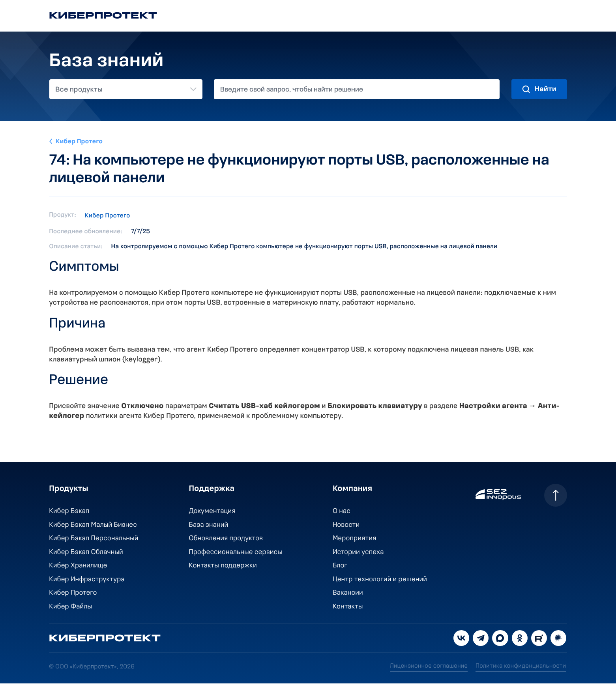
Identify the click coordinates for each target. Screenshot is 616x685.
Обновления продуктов (226, 539)
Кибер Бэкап (70, 512)
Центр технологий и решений (379, 581)
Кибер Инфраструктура (88, 581)
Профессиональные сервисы (236, 553)
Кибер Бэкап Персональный (95, 539)
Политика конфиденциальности (521, 668)
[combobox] (126, 89)
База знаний (208, 525)
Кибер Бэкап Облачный (87, 553)
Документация (212, 512)
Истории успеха (357, 553)
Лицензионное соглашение (428, 668)
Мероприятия (354, 539)
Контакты (347, 608)
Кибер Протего (80, 142)
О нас (341, 512)
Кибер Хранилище (79, 567)
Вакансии (347, 594)
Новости (345, 525)
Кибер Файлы (71, 608)
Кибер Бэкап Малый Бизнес (94, 525)
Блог (339, 567)
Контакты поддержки (223, 567)
